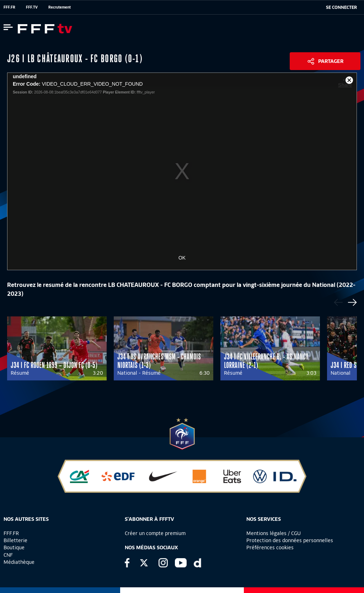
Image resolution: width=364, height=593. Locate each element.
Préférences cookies (270, 547)
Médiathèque (19, 562)
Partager (331, 61)
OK (182, 258)
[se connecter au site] (341, 7)
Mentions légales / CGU (274, 533)
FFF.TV (32, 7)
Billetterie (15, 540)
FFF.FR (9, 7)
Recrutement (60, 7)
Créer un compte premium (155, 533)
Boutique (14, 547)
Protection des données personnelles (290, 540)
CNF (8, 555)
